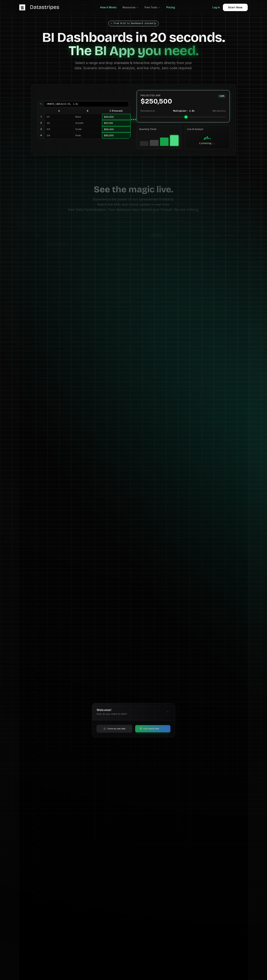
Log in (216, 7)
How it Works (108, 7)
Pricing (171, 7)
